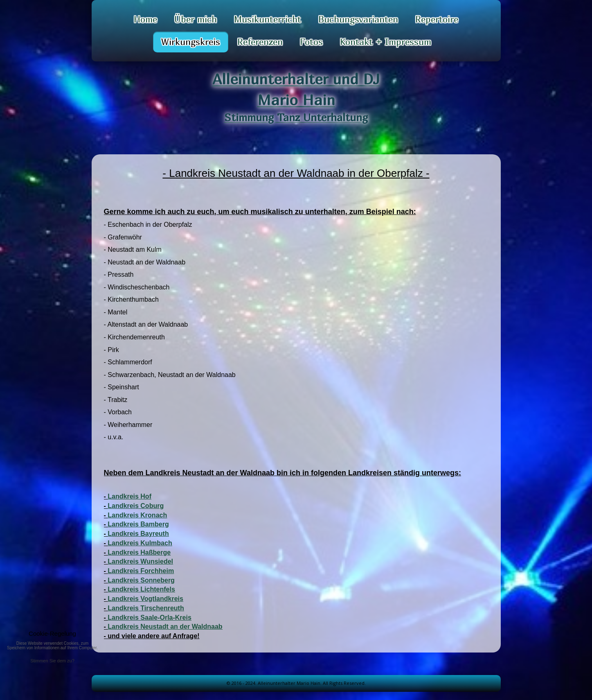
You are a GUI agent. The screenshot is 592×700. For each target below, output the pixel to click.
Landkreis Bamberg (138, 524)
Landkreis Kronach (137, 515)
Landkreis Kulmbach (140, 543)
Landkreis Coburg (136, 506)
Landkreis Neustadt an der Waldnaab (165, 627)
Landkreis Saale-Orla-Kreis (150, 618)
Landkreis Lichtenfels (141, 589)
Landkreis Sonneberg (141, 580)
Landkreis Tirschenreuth (146, 608)
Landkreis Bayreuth (138, 534)
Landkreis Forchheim (141, 571)
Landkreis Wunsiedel (140, 561)
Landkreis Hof (129, 496)
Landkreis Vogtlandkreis (145, 599)
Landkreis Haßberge (139, 552)
